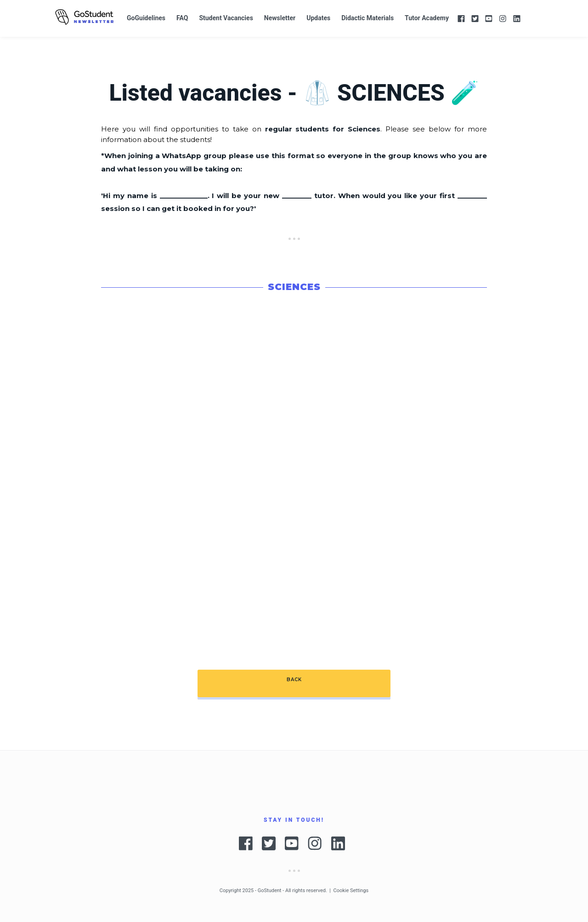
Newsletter (280, 18)
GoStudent (270, 891)
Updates (318, 18)
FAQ (182, 18)
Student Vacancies (226, 18)
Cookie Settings (351, 891)
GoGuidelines (146, 18)
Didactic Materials (367, 18)
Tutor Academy (427, 18)
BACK (294, 680)
